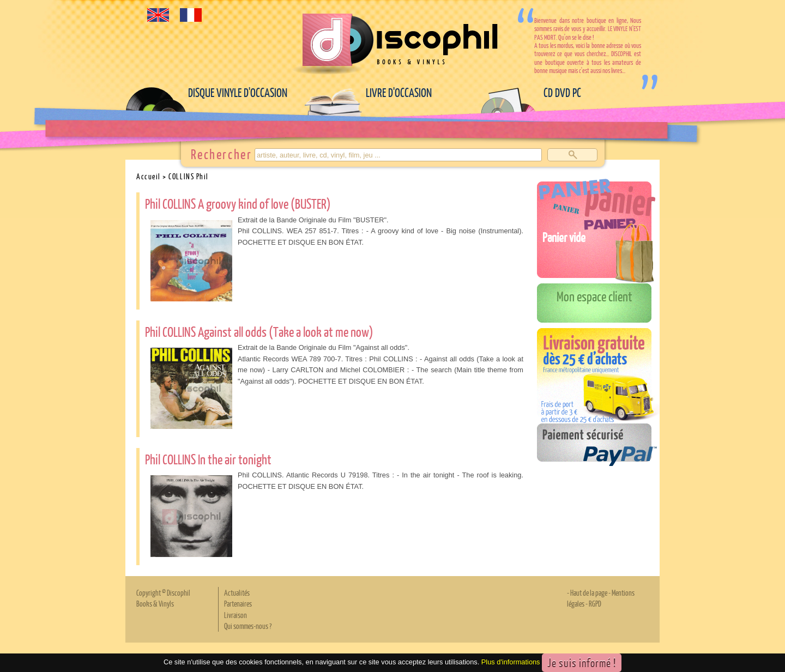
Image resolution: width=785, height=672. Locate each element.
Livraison (235, 615)
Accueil (149, 176)
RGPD (595, 603)
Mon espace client (594, 296)
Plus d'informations (511, 662)
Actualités (237, 592)
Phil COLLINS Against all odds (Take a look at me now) (259, 331)
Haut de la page (589, 592)
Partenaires (238, 603)
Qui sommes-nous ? (248, 626)
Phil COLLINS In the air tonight (208, 459)
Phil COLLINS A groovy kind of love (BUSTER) (238, 203)
